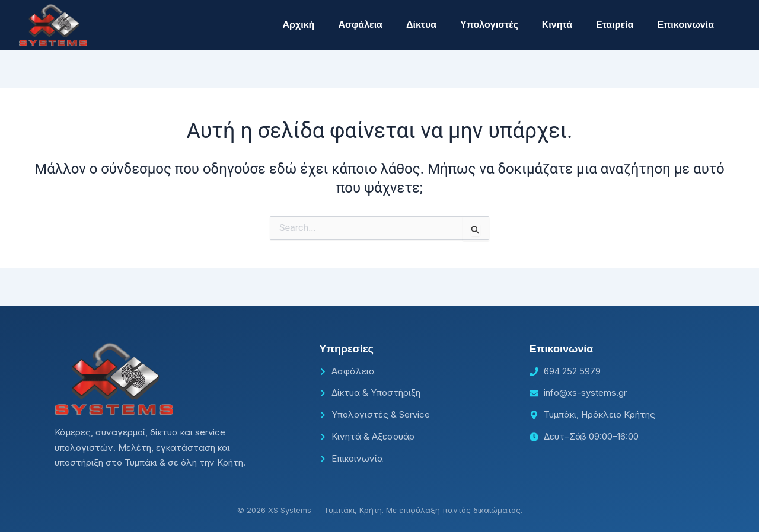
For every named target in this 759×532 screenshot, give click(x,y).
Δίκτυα (421, 25)
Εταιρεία (615, 25)
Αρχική (299, 25)
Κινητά (557, 25)
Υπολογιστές (489, 25)
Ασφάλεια (360, 25)
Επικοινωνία (685, 25)
